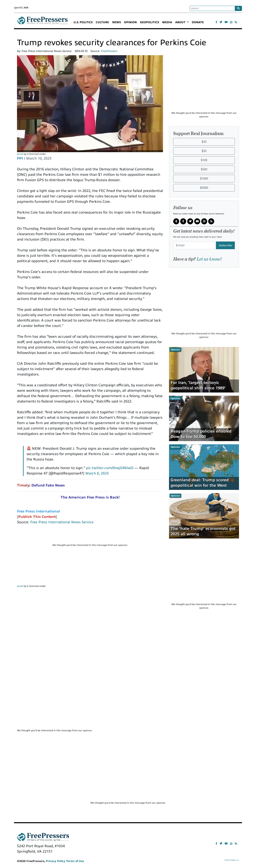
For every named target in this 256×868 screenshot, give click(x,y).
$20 (204, 142)
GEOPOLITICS (149, 22)
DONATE (198, 22)
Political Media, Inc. (232, 860)
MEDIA (167, 22)
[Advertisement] (90, 536)
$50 (204, 151)
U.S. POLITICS (83, 22)
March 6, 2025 (97, 473)
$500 (204, 169)
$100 (204, 160)
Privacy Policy (55, 861)
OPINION (130, 22)
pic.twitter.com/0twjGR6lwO (110, 468)
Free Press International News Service (62, 522)
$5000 (204, 188)
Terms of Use (75, 861)
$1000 (204, 179)
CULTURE (102, 22)
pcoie (20, 154)
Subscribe (225, 245)
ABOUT (181, 22)
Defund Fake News (48, 485)
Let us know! (209, 259)
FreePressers (42, 22)
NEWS (116, 22)
